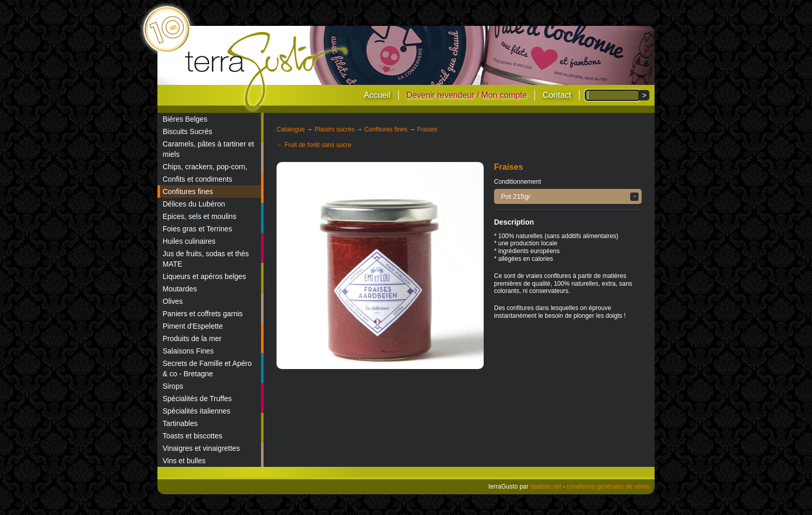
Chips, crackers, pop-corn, (205, 167)
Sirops (173, 386)
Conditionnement (518, 182)
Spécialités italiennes (197, 411)
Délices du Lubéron (194, 204)
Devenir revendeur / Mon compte (466, 95)
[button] (568, 196)
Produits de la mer (192, 339)
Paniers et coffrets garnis (203, 314)
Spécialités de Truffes (197, 399)
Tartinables (180, 423)
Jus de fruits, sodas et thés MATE (206, 259)
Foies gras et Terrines (197, 229)
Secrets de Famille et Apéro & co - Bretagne (207, 369)
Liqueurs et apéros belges (204, 276)
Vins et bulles (184, 461)
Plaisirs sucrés (334, 129)
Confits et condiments (198, 179)
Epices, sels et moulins (199, 216)
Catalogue (291, 129)
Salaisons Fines (188, 351)
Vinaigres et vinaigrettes (201, 448)
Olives (173, 301)
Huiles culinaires (189, 241)
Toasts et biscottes (192, 436)
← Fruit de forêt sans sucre (314, 145)
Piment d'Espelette (193, 326)
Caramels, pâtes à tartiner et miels (208, 149)
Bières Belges (185, 119)
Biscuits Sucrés (187, 131)
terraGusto (267, 71)
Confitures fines (188, 192)
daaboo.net (546, 487)
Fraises (427, 129)
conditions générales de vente (608, 487)
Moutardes (180, 289)
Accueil (377, 95)
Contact (557, 95)
